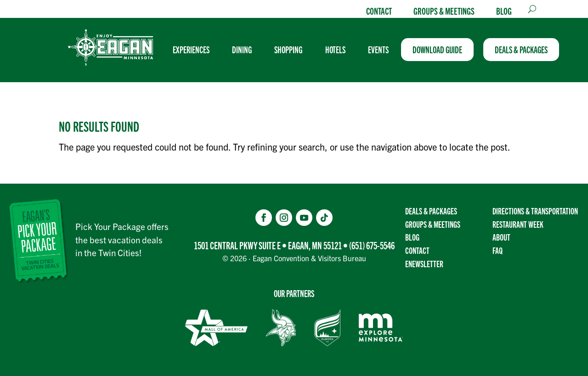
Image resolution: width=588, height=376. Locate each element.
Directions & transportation (535, 211)
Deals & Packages (431, 211)
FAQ (498, 250)
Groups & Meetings (444, 11)
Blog (504, 11)
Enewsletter (424, 264)
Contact (379, 11)
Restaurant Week (518, 224)
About (501, 237)
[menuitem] (195, 50)
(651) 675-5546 (372, 245)
